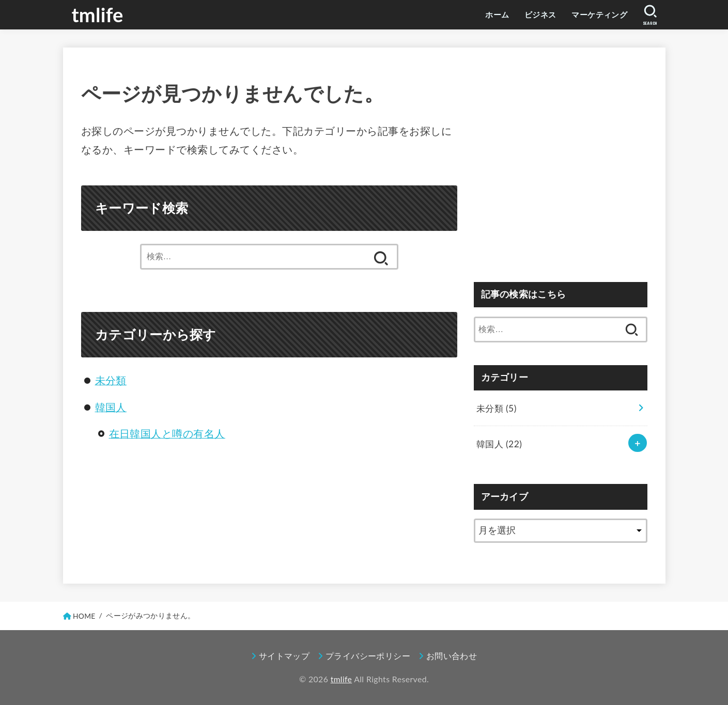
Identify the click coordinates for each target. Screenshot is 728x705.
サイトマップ (284, 656)
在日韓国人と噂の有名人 (167, 433)
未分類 (111, 380)
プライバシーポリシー (368, 656)
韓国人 (111, 407)
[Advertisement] (561, 170)
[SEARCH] (650, 15)
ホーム (488, 14)
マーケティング (596, 14)
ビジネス (533, 14)
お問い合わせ (452, 656)
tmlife (98, 14)
